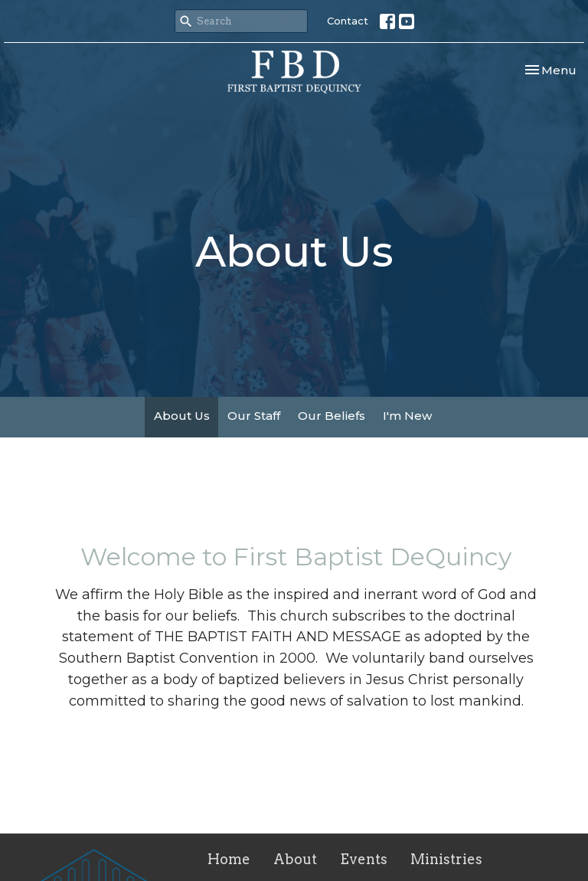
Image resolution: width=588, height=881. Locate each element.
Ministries (446, 859)
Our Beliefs (332, 416)
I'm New (407, 416)
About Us (182, 416)
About (295, 859)
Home (229, 859)
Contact (348, 21)
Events (364, 859)
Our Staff (254, 416)
